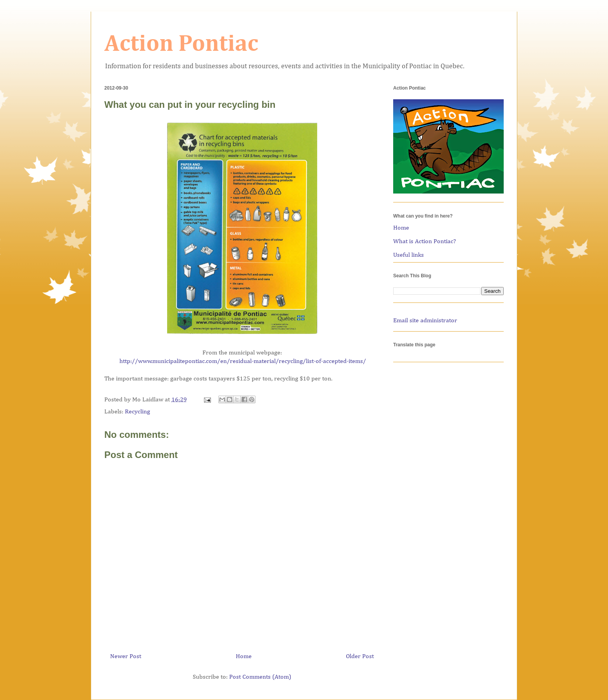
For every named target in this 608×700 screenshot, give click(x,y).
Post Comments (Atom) (260, 677)
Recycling (137, 412)
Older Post (360, 657)
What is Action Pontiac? (425, 242)
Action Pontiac (181, 44)
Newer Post (126, 657)
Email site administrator (425, 321)
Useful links (408, 255)
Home (244, 657)
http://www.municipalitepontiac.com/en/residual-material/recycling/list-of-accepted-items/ (243, 361)
